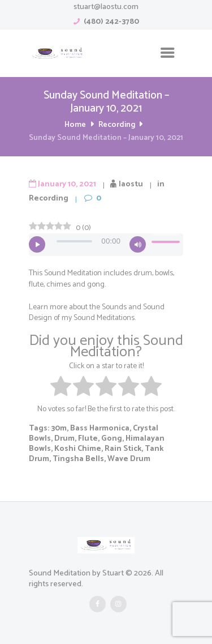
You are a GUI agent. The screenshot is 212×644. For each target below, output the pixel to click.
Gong (112, 439)
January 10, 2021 (67, 184)
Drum (64, 439)
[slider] (74, 241)
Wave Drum (129, 459)
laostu (131, 184)
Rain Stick (123, 449)
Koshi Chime (78, 449)
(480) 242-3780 (111, 22)
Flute (88, 439)
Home (75, 125)
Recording (117, 125)
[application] (106, 245)
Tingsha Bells (78, 459)
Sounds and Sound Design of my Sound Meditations (97, 313)
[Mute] (138, 244)
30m (59, 428)
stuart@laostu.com (106, 7)
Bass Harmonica (100, 428)
